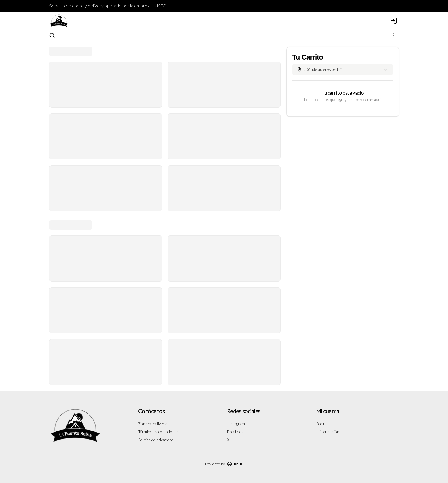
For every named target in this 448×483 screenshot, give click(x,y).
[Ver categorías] (394, 35)
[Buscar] (52, 35)
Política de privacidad (156, 440)
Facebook (235, 432)
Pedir (320, 424)
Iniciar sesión (328, 432)
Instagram (236, 424)
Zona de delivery (152, 424)
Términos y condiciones (158, 432)
